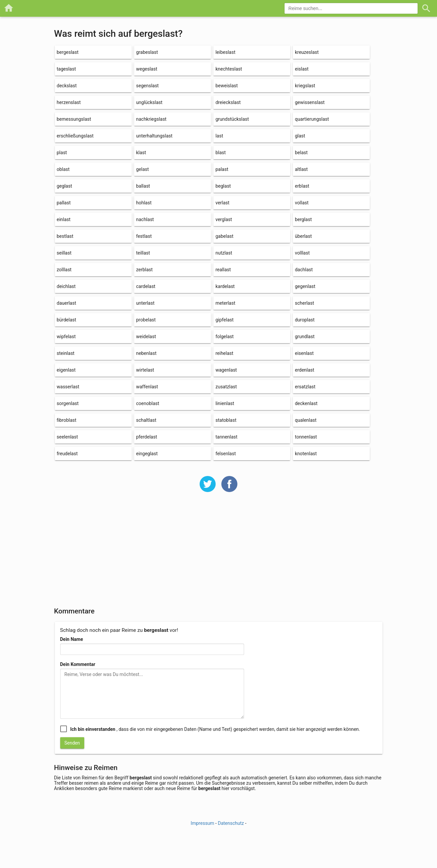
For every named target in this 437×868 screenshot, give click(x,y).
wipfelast (66, 336)
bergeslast (68, 52)
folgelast (224, 336)
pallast (64, 203)
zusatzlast (226, 387)
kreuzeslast (307, 52)
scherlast (304, 303)
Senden (72, 743)
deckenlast (306, 403)
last (219, 136)
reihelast (224, 353)
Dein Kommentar (78, 664)
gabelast (224, 236)
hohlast (144, 203)
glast (300, 136)
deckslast (67, 86)
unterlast (145, 303)
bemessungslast (74, 119)
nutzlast (224, 253)
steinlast (66, 353)
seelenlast (67, 437)
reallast (223, 270)
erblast (302, 186)
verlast (222, 203)
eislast (302, 69)
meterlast (225, 303)
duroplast (305, 320)
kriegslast (305, 86)
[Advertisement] (219, 554)
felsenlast (226, 454)
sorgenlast (68, 403)
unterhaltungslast (154, 136)
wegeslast (147, 69)
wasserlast (68, 387)
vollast (302, 203)
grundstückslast (232, 119)
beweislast (227, 86)
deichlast (66, 286)
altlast (301, 169)
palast (222, 169)
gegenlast (305, 286)
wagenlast (226, 370)
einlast (64, 219)
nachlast (145, 219)
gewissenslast (310, 102)
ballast (143, 186)
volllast (302, 253)
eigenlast (66, 370)
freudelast (67, 454)
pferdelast (147, 437)
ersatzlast (305, 387)
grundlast (305, 336)
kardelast (225, 286)
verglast (224, 219)
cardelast (146, 286)
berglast (303, 219)
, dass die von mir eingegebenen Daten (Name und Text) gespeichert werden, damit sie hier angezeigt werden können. (215, 729)
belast (301, 153)
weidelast (146, 336)
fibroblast (67, 420)
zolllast (64, 270)
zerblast (144, 270)
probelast (146, 320)
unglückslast (149, 102)
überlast (303, 236)
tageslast (67, 69)
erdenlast (305, 370)
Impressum (202, 823)
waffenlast (147, 387)
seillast (64, 253)
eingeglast (147, 454)
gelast (142, 169)
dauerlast (67, 303)
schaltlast (146, 420)
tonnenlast (306, 437)
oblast (63, 169)
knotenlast (306, 454)
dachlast (304, 270)
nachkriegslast (151, 119)
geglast (65, 186)
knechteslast (229, 69)
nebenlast (146, 353)
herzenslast (69, 102)
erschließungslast (75, 136)
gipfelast (224, 320)
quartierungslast (312, 119)
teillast (143, 253)
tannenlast (226, 437)
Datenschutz (231, 823)
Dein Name (72, 639)
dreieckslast (228, 102)
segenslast (147, 86)
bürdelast (67, 320)
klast (141, 153)
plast (62, 153)
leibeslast (225, 52)
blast (221, 153)
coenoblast (148, 403)
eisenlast (304, 353)
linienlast (225, 403)
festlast (144, 236)
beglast (223, 186)
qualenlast (306, 420)
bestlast (65, 236)
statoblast (226, 420)
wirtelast (145, 370)
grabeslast (147, 52)
